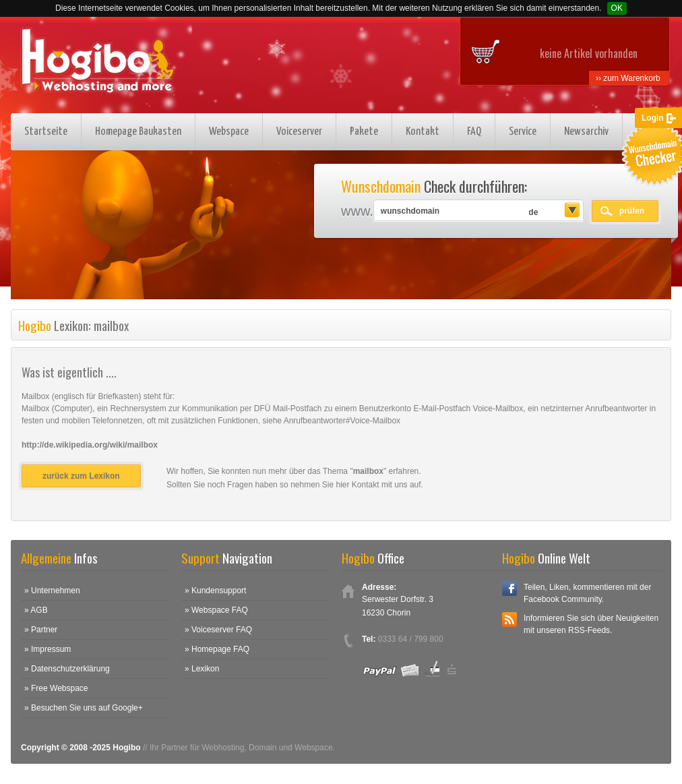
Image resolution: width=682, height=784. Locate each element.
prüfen (632, 211)
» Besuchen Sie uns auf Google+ (84, 708)
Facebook (509, 589)
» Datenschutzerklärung (67, 669)
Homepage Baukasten (138, 132)
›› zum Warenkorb (628, 78)
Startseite (46, 132)
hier (343, 485)
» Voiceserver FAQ (218, 630)
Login (653, 118)
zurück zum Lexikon (81, 476)
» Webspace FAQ (216, 610)
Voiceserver (299, 132)
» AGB (36, 610)
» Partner (41, 630)
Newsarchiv (586, 132)
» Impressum (48, 649)
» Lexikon (202, 669)
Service (523, 132)
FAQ (474, 132)
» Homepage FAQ (217, 649)
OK (617, 8)
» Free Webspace (56, 688)
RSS (509, 620)
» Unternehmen (52, 591)
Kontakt (423, 132)
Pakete (364, 132)
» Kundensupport (215, 591)
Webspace (229, 132)
